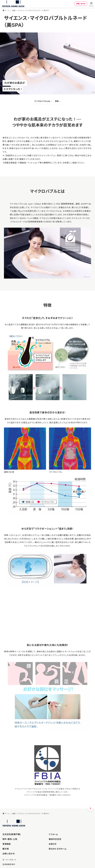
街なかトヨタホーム (58, 849)
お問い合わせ (80, 4)
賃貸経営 (7, 844)
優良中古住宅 (55, 839)
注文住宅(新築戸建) (12, 834)
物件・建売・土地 (10, 839)
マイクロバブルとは (42, 101)
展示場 (6, 849)
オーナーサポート (9, 860)
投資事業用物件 (9, 864)
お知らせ (53, 844)
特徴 (57, 101)
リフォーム (53, 834)
